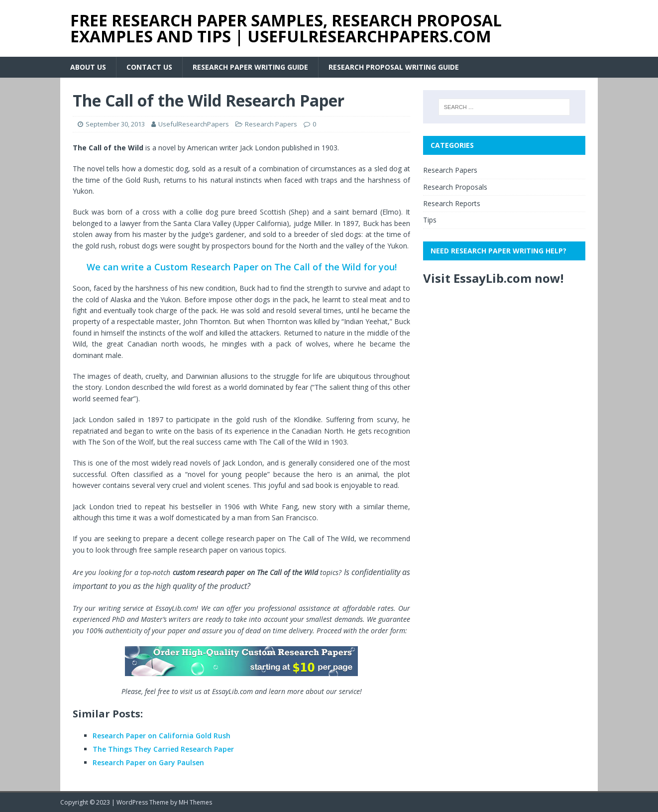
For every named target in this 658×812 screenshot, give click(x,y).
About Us (88, 67)
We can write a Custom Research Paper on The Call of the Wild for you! (242, 267)
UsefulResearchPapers (194, 124)
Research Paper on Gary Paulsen (148, 762)
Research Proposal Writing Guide (394, 67)
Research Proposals (455, 187)
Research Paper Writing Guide (250, 67)
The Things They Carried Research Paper (163, 749)
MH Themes (195, 802)
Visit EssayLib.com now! (493, 278)
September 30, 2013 (115, 124)
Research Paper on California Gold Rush (162, 736)
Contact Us (149, 67)
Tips (430, 220)
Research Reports (452, 203)
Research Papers (271, 124)
